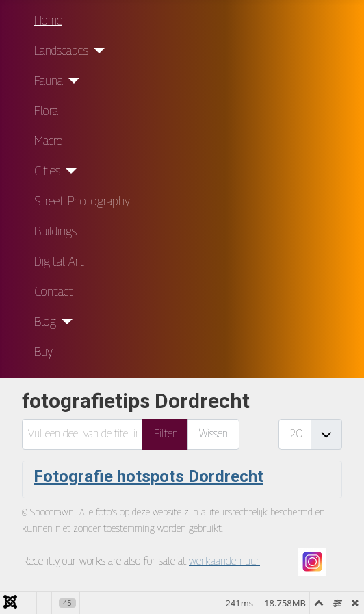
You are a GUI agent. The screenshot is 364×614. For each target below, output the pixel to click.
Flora (46, 111)
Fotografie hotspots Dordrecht (148, 476)
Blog (45, 321)
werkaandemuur (224, 561)
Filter (165, 434)
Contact (54, 291)
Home (48, 20)
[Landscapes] (97, 51)
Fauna (49, 80)
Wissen (213, 434)
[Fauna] (71, 81)
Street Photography (82, 201)
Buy (43, 351)
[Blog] (65, 322)
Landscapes (61, 50)
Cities (47, 171)
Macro (49, 141)
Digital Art (59, 261)
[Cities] (69, 171)
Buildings (55, 231)
